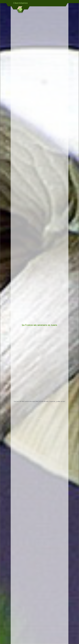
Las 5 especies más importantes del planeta (40, 325)
